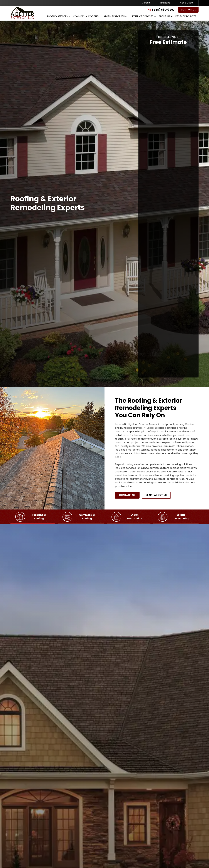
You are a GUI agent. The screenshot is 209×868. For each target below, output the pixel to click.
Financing (165, 3)
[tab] (33, 517)
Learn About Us (156, 495)
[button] (57, 17)
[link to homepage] (22, 13)
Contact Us (188, 10)
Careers (146, 3)
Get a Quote (187, 3)
